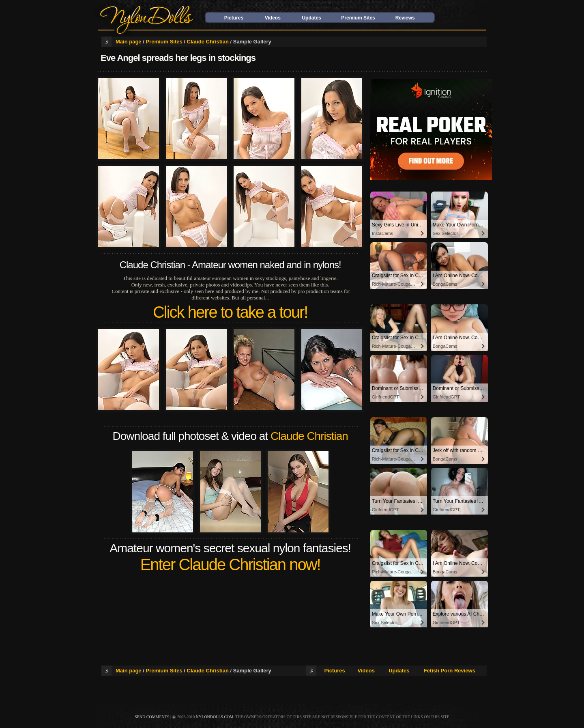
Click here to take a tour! (230, 312)
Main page (129, 42)
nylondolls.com (215, 717)
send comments (152, 717)
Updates (311, 18)
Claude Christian (208, 42)
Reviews (405, 18)
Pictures (234, 18)
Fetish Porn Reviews (450, 671)
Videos (273, 18)
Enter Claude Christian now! (230, 564)
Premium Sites (358, 18)
